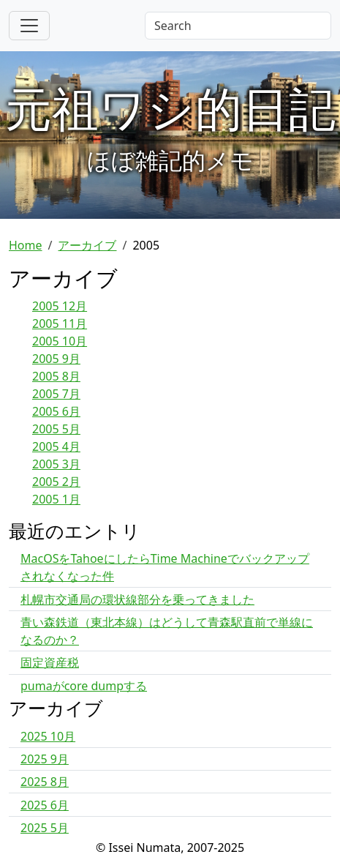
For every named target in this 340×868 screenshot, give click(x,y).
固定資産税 (50, 662)
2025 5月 (45, 828)
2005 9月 (56, 359)
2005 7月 (56, 394)
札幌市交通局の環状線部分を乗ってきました (137, 599)
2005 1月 (56, 499)
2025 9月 (45, 759)
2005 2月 (56, 482)
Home (26, 245)
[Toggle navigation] (29, 26)
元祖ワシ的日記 (170, 108)
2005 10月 (60, 341)
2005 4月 (56, 446)
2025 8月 (45, 782)
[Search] (238, 26)
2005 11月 (60, 323)
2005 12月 (60, 306)
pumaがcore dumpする (84, 686)
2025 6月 (45, 805)
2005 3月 (56, 464)
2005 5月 (56, 429)
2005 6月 (56, 411)
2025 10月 (48, 736)
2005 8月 (56, 376)
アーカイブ (87, 245)
